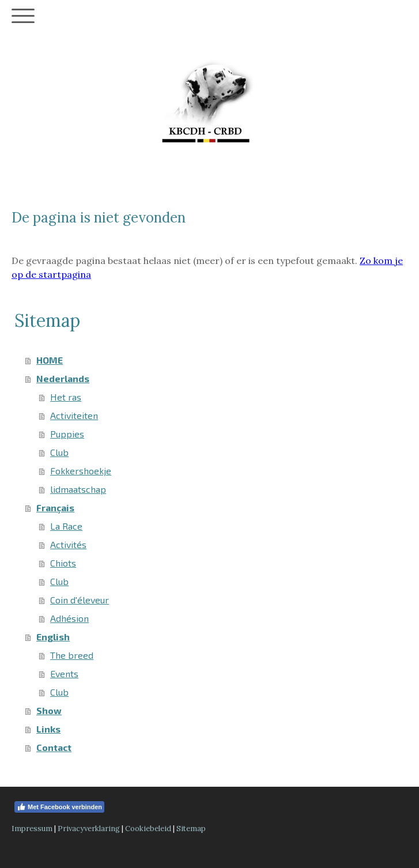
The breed (72, 655)
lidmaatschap (78, 489)
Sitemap (191, 829)
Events (64, 673)
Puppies (67, 434)
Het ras (66, 397)
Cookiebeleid (148, 829)
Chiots (63, 563)
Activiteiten (74, 415)
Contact (54, 747)
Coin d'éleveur (80, 600)
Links (48, 729)
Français (55, 507)
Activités (68, 544)
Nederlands (63, 378)
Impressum (32, 829)
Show (49, 710)
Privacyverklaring (89, 829)
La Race (66, 526)
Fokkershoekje (81, 471)
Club (59, 452)
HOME (50, 360)
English (53, 637)
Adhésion (69, 618)
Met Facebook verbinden (59, 807)
